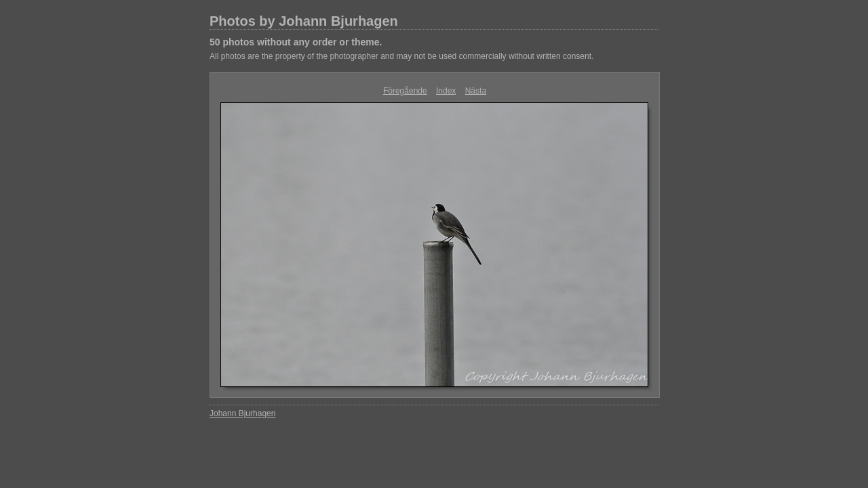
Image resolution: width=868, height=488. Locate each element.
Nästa (476, 91)
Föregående (405, 91)
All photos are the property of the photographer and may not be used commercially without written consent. (401, 56)
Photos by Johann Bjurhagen (304, 21)
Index (446, 91)
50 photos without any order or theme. (296, 42)
